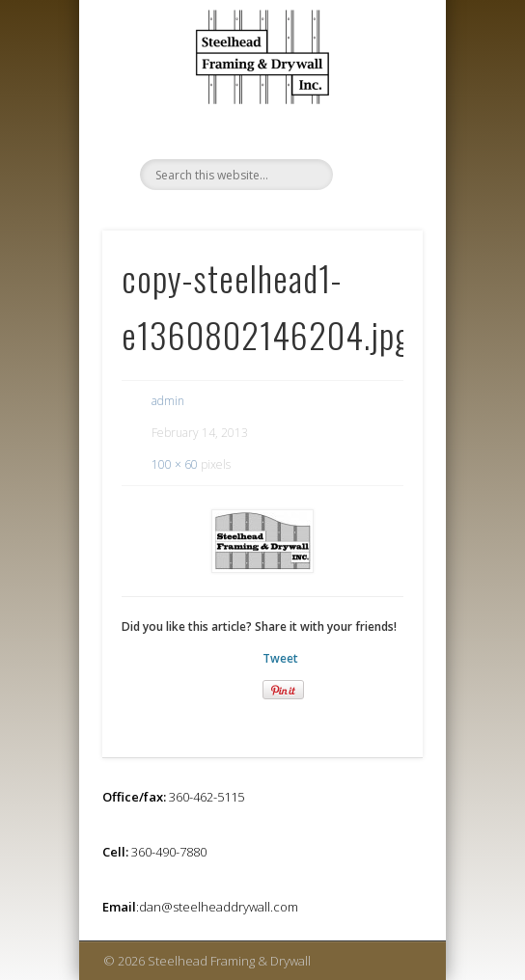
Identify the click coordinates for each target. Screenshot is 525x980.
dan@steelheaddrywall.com (219, 907)
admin (168, 401)
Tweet (280, 658)
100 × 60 (175, 464)
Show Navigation (375, 105)
